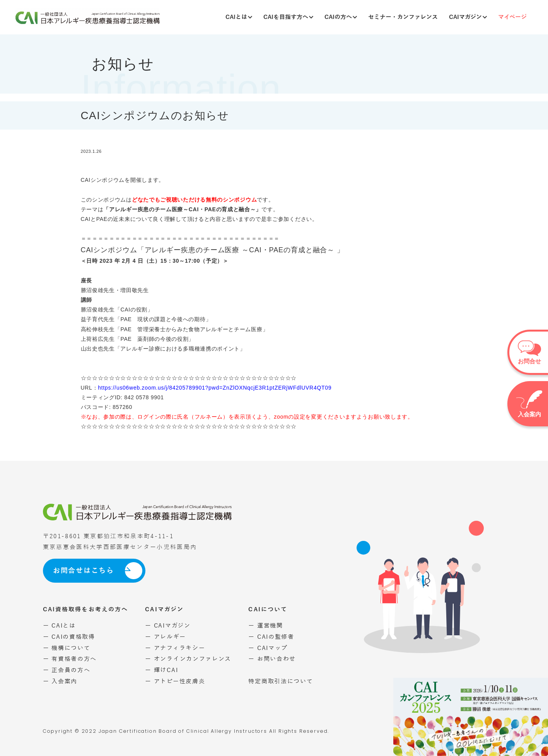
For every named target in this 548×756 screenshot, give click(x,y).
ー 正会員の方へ (67, 670)
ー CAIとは (59, 625)
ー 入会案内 (60, 681)
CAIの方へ (341, 17)
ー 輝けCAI (161, 670)
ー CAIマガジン (168, 625)
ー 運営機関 (265, 625)
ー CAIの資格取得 (69, 637)
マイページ (512, 17)
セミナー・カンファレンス (403, 17)
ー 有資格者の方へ (70, 659)
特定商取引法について (281, 681)
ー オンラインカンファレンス (188, 659)
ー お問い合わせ (272, 659)
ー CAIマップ (268, 648)
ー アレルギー (165, 637)
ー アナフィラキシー (175, 648)
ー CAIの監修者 (271, 637)
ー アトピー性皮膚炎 (175, 681)
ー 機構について (67, 648)
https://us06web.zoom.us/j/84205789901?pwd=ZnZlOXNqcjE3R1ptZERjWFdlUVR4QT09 (215, 388)
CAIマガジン (468, 17)
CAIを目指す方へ (288, 17)
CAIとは (239, 17)
